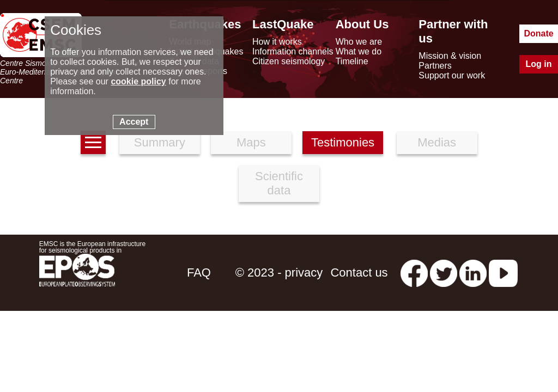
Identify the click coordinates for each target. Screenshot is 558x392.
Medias (437, 142)
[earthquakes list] (93, 142)
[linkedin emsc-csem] (473, 272)
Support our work (452, 75)
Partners (435, 66)
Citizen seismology (289, 61)
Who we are (359, 42)
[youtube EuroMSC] (503, 272)
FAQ (199, 272)
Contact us (359, 272)
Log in (539, 64)
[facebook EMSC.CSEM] (414, 272)
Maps (251, 142)
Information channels (293, 51)
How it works (277, 42)
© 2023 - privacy (279, 272)
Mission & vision (450, 56)
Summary (160, 142)
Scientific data (279, 183)
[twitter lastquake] (444, 272)
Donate (538, 33)
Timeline (352, 61)
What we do (359, 51)
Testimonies (343, 142)
